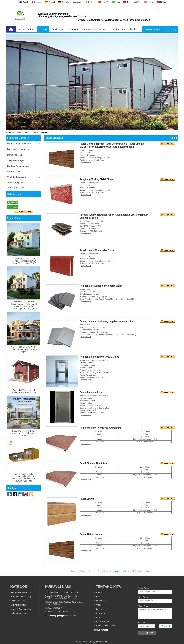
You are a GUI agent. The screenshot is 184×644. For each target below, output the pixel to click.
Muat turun (101, 601)
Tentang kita (108, 587)
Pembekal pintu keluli (91, 392)
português (105, 2)
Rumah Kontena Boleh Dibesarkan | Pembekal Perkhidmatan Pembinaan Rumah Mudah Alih (24, 477)
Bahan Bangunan (19, 613)
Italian (92, 2)
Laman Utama (11, 29)
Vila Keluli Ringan (16, 160)
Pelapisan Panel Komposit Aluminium (100, 428)
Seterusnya (107, 571)
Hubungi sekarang (24, 212)
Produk (43, 29)
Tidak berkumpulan (29, 132)
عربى (118, 2)
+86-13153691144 (61, 612)
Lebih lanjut (86, 163)
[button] (175, 82)
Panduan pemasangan (94, 29)
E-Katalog (73, 29)
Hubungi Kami (118, 29)
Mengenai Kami (27, 29)
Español (52, 2)
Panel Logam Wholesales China (97, 250)
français (38, 2)
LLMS (99, 617)
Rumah (9, 132)
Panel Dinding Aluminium (94, 463)
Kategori (16, 132)
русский (79, 2)
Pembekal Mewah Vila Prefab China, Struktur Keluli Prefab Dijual (24, 349)
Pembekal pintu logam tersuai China (99, 357)
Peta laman (101, 613)
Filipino (163, 2)
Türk (129, 2)
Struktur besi (14, 172)
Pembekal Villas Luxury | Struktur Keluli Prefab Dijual (24, 391)
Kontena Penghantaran (18, 166)
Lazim (99, 609)
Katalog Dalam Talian (106, 626)
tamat (117, 571)
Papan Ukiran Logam (91, 534)
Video (99, 605)
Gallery (99, 597)
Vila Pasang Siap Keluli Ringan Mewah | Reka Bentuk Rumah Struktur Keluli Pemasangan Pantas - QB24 (24, 305)
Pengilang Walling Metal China (96, 179)
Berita (133, 29)
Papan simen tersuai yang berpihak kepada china (107, 321)
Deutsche (65, 2)
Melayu (150, 2)
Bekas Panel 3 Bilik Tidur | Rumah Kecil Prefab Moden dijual (24, 433)
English (25, 2)
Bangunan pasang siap (18, 149)
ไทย (139, 2)
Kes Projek (57, 29)
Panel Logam (87, 499)
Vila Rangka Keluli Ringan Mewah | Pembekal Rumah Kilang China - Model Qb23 (24, 261)
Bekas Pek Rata (15, 155)
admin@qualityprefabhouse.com (63, 616)
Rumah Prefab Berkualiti (19, 144)
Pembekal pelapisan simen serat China (101, 286)
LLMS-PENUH (103, 622)
